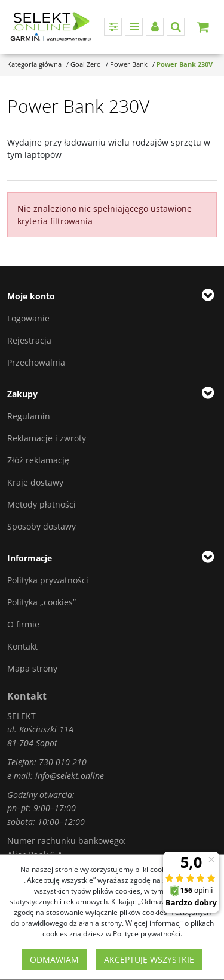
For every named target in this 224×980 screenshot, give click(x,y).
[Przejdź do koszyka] (202, 27)
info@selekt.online (70, 776)
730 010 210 (63, 762)
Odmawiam (54, 959)
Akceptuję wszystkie (149, 959)
